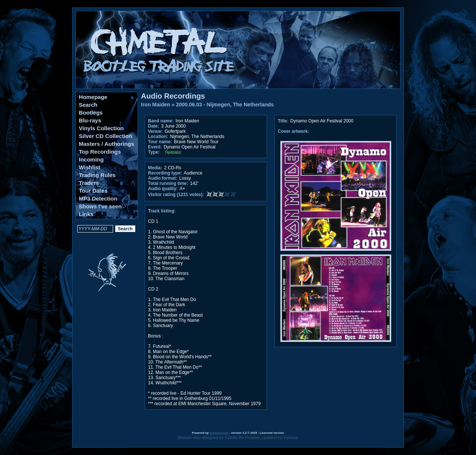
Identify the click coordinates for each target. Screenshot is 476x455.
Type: (154, 152)
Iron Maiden (156, 105)
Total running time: (168, 183)
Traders (89, 183)
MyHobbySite (219, 433)
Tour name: (160, 142)
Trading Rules (97, 175)
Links (86, 214)
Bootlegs (91, 113)
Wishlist (89, 167)
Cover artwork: (294, 131)
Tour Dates (93, 191)
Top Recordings (100, 152)
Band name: (161, 121)
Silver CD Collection (105, 136)
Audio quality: (163, 189)
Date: (154, 126)
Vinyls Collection (101, 128)
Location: (158, 137)
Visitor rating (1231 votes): (176, 195)
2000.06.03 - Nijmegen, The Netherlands (225, 105)
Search (88, 105)
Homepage (93, 97)
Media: (155, 168)
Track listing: (162, 211)
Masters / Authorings (107, 144)
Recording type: (165, 173)
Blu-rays (90, 120)
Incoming (91, 159)
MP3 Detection (98, 198)
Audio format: (163, 178)
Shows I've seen (100, 206)
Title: (284, 121)
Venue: (155, 131)
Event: (155, 147)
